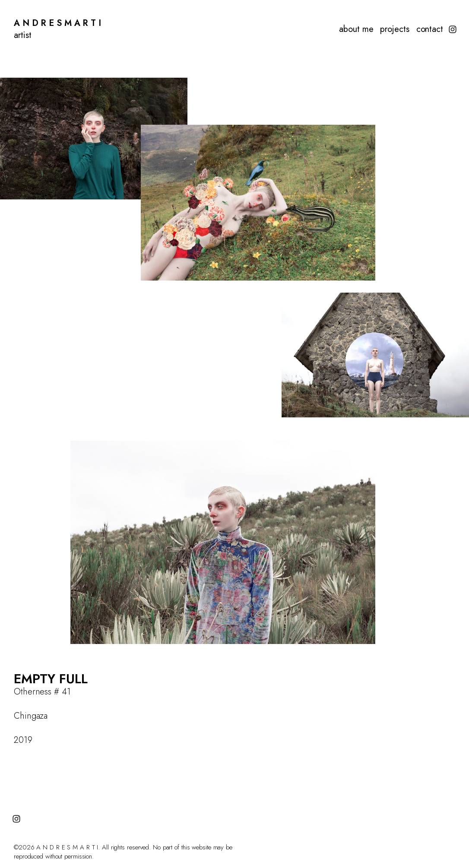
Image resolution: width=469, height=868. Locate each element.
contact (430, 29)
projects (395, 29)
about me (356, 29)
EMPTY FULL (51, 679)
